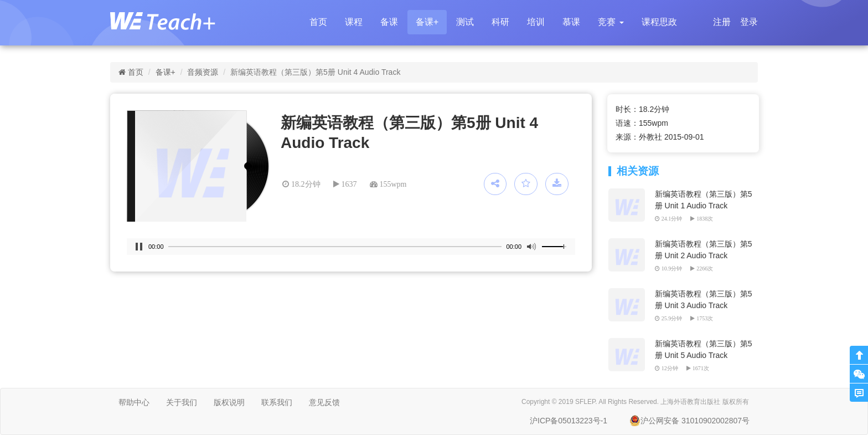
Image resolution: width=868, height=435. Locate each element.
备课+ (427, 22)
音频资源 (203, 72)
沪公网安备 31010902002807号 (689, 421)
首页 (318, 22)
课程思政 (659, 22)
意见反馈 (324, 402)
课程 (354, 22)
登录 (749, 22)
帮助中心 (134, 402)
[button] (611, 22)
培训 (536, 22)
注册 (722, 22)
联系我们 (277, 402)
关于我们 (182, 402)
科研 (500, 22)
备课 (389, 22)
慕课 (571, 22)
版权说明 (229, 402)
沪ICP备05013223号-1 (569, 421)
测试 (465, 22)
